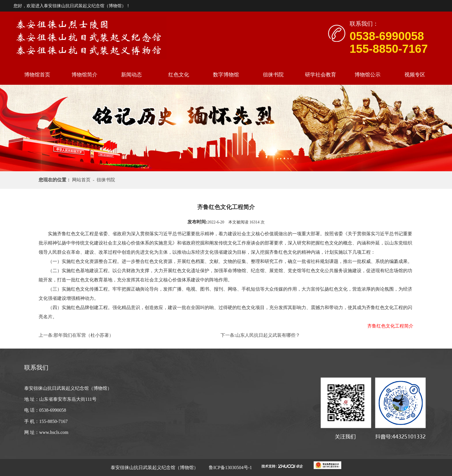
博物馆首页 (37, 75)
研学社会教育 (321, 75)
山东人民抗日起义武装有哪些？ (268, 335)
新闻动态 (131, 75)
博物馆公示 (368, 75)
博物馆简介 (84, 75)
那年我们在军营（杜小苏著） (84, 335)
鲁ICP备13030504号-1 (230, 467)
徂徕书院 (273, 75)
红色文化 (179, 75)
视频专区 (415, 75)
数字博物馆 (226, 75)
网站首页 (82, 180)
